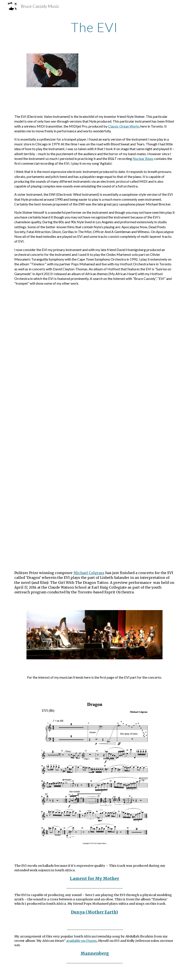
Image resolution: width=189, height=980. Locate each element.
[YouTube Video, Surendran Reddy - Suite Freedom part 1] (94, 463)
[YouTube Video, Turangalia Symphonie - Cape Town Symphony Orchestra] (94, 399)
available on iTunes (81, 941)
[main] (94, 27)
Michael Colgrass (89, 573)
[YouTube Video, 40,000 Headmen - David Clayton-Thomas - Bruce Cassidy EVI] (94, 334)
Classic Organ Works (124, 126)
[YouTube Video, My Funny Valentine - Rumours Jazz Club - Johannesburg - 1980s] (94, 528)
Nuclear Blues (143, 158)
